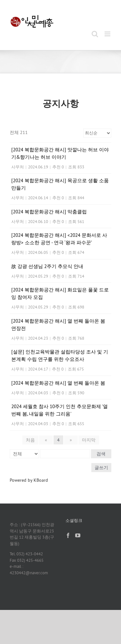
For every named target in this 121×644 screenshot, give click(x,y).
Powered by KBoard (29, 480)
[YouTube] (78, 535)
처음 (30, 440)
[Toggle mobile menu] (108, 34)
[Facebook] (68, 535)
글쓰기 (101, 468)
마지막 (89, 440)
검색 (101, 454)
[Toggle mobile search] (95, 34)
